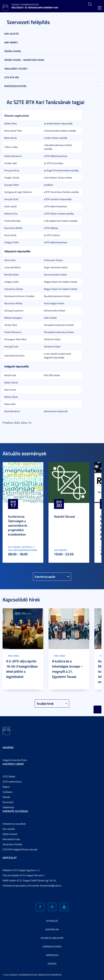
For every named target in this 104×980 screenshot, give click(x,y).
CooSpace (7, 792)
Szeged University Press (15, 760)
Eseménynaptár (45, 577)
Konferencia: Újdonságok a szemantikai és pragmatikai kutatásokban (18, 525)
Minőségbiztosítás (15, 86)
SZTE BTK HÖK (12, 77)
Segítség (52, 964)
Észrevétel (8, 802)
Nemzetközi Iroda (11, 839)
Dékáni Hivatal (13, 51)
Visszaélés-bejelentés (52, 938)
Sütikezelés (52, 921)
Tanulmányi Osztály (16, 69)
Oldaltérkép (8, 807)
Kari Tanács (11, 42)
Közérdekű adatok (52, 947)
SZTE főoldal (9, 776)
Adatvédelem (52, 929)
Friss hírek (14, 656)
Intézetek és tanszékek (14, 824)
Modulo (6, 797)
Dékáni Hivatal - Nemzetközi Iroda (24, 60)
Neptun (6, 787)
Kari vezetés (12, 34)
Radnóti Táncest (64, 516)
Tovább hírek (45, 704)
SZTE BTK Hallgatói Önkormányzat (20, 849)
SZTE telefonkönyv (12, 782)
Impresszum (52, 955)
